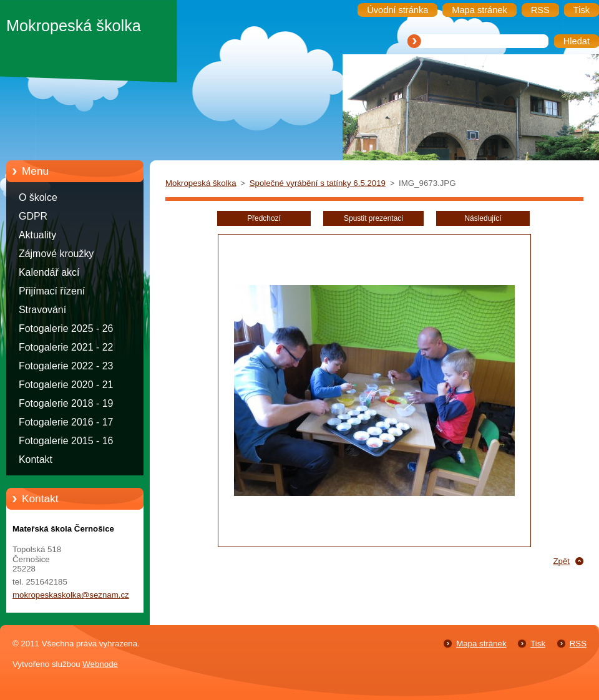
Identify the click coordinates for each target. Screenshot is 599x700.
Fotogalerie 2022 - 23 (66, 366)
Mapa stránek (481, 644)
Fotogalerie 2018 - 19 (66, 403)
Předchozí (264, 218)
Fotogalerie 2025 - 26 (66, 328)
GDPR (33, 216)
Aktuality (37, 235)
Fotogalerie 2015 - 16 (66, 441)
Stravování (42, 310)
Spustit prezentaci (373, 218)
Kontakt (36, 459)
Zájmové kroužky (56, 254)
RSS (578, 644)
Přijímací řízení (52, 291)
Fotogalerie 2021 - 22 (66, 347)
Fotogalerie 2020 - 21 (66, 385)
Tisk (538, 644)
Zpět (561, 561)
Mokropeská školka (201, 183)
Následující (483, 218)
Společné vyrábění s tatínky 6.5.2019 (318, 183)
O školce (38, 197)
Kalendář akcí (49, 272)
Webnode (100, 664)
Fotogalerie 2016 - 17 (66, 422)
